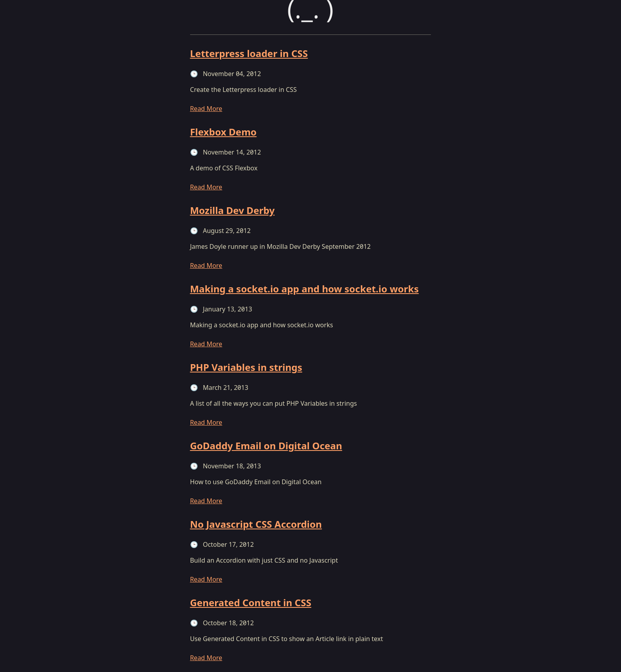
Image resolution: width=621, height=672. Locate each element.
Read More (206, 109)
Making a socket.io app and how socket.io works (305, 289)
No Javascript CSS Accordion (256, 524)
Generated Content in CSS (251, 602)
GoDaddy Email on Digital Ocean (266, 446)
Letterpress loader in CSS (249, 53)
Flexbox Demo (223, 132)
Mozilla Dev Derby (232, 210)
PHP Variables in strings (246, 367)
